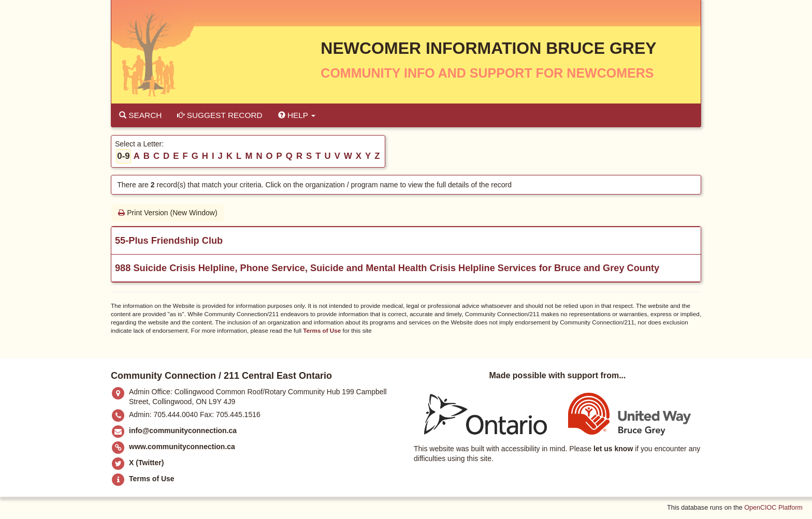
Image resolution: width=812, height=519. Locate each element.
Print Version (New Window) (168, 213)
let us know (613, 449)
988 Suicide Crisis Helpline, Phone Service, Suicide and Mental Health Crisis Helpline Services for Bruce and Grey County (387, 268)
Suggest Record (220, 115)
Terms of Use (322, 330)
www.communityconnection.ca (182, 447)
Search (140, 115)
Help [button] (297, 115)
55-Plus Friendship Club (169, 241)
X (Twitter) (146, 463)
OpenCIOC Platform (773, 508)
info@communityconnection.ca (183, 431)
